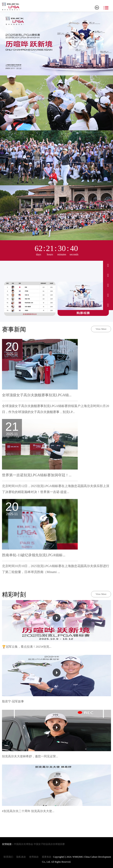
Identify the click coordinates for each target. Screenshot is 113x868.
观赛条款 (47, 857)
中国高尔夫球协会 (24, 844)
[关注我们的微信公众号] (108, 305)
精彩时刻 (14, 594)
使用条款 (34, 857)
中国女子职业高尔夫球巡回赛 (49, 844)
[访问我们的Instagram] (108, 285)
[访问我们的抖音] (108, 275)
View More (101, 329)
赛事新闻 (14, 329)
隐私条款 (21, 857)
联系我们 (8, 857)
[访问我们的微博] (108, 265)
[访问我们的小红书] (108, 295)
